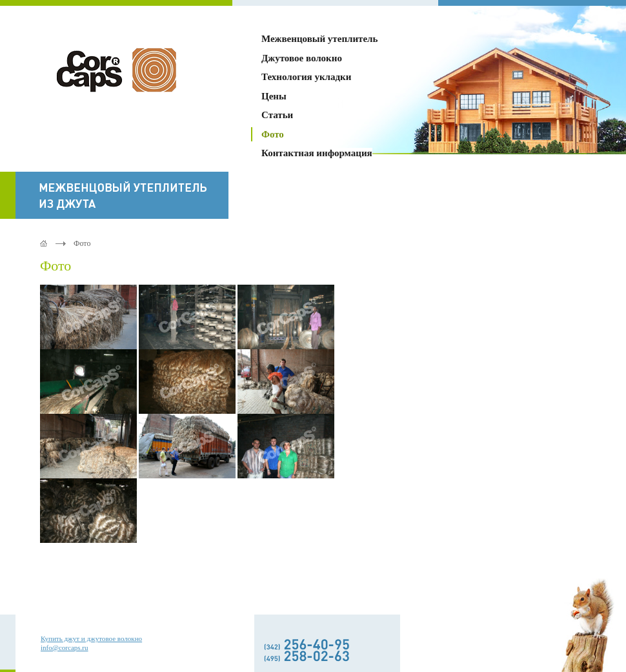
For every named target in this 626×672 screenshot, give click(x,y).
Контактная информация (317, 153)
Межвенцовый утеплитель (319, 39)
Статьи (277, 115)
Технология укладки (306, 77)
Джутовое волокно (302, 58)
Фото (273, 134)
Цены (274, 96)
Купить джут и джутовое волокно (91, 638)
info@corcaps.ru (65, 647)
